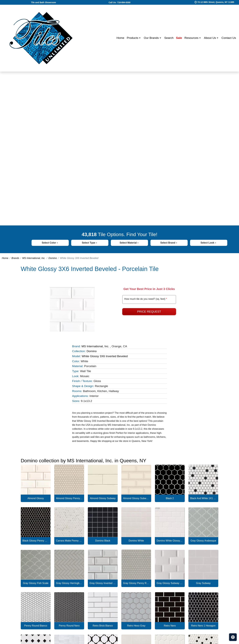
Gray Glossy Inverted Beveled (103, 583)
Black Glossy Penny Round (36, 541)
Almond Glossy (36, 498)
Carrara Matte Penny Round (69, 541)
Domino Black (103, 541)
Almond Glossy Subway (103, 498)
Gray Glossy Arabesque (203, 541)
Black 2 (170, 498)
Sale (179, 38)
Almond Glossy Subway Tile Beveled (136, 498)
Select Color (49, 243)
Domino (53, 258)
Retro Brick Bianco (103, 626)
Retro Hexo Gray (136, 626)
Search (169, 38)
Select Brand (168, 243)
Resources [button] (192, 38)
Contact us (229, 38)
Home (120, 38)
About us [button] (210, 38)
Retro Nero (170, 626)
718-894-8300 (124, 2)
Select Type (89, 243)
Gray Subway (203, 583)
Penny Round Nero (69, 626)
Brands (15, 258)
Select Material (129, 243)
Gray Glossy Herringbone (69, 583)
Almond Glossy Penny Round (69, 498)
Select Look (208, 243)
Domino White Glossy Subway (170, 541)
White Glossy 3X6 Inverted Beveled (105, 356)
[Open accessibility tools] (233, 637)
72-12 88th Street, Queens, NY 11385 (216, 2)
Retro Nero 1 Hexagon (203, 626)
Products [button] (133, 38)
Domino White (136, 541)
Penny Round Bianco (36, 626)
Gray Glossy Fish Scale (36, 583)
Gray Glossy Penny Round (136, 583)
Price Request (149, 312)
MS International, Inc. (34, 258)
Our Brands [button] (152, 38)
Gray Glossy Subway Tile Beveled (170, 583)
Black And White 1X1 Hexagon (203, 498)
